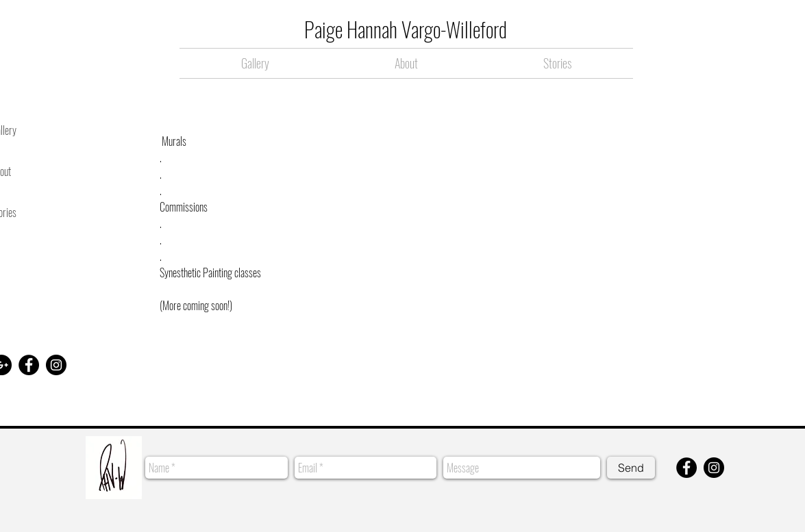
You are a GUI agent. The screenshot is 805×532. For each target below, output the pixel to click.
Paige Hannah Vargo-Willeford (406, 29)
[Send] (631, 468)
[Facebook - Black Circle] (29, 365)
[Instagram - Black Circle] (56, 365)
